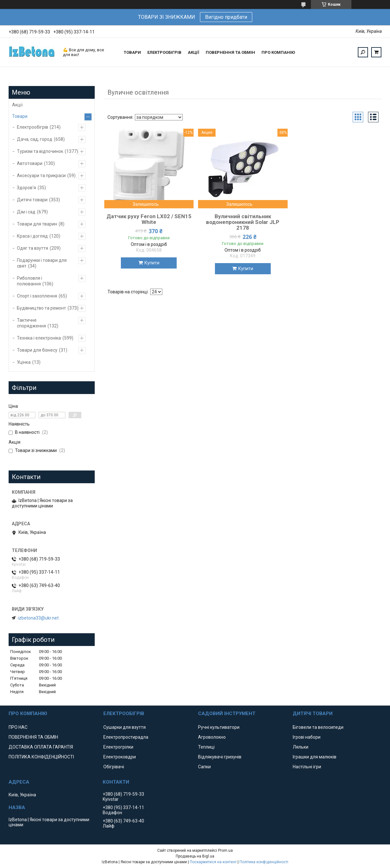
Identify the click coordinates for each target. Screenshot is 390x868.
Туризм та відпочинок (40, 151)
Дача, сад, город (35, 139)
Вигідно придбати (226, 17)
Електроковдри (120, 757)
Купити (152, 263)
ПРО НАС (18, 727)
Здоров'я (26, 188)
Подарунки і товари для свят (42, 263)
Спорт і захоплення (37, 296)
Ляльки (301, 747)
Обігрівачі (114, 767)
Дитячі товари (32, 200)
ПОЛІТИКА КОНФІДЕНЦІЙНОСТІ (41, 757)
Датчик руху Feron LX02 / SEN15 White (149, 219)
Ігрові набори (307, 737)
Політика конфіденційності (264, 862)
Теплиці (206, 747)
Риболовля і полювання (29, 281)
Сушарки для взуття (125, 727)
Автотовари (30, 163)
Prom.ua (225, 850)
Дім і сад (26, 212)
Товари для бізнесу (37, 350)
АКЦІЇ (194, 52)
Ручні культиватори (219, 727)
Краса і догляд (32, 236)
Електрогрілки (118, 747)
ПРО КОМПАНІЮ (278, 52)
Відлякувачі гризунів (220, 757)
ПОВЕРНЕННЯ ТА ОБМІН (230, 52)
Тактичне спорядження (31, 323)
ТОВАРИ (132, 52)
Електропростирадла (126, 737)
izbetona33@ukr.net (38, 618)
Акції (17, 105)
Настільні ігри (307, 767)
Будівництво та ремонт (41, 308)
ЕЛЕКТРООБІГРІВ (164, 52)
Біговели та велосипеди (318, 727)
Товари (20, 116)
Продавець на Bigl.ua (195, 856)
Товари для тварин (37, 224)
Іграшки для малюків (315, 757)
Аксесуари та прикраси (41, 176)
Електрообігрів (33, 127)
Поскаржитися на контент (213, 862)
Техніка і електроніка (39, 338)
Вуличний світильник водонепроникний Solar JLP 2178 (243, 222)
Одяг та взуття (33, 248)
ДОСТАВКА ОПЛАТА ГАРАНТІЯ (41, 747)
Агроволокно (212, 737)
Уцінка (24, 362)
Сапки (204, 767)
